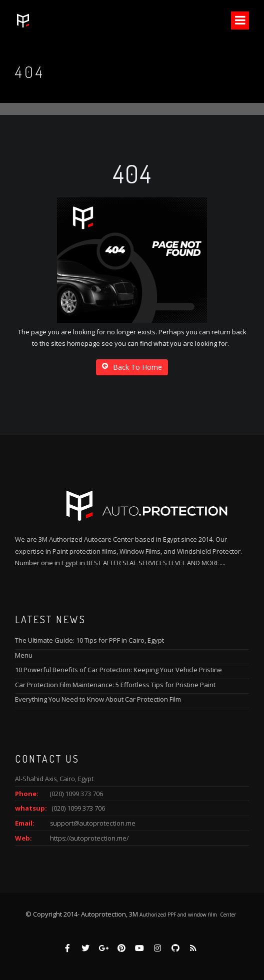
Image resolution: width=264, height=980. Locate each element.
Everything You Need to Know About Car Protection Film (98, 699)
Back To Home (132, 367)
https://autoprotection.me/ (89, 838)
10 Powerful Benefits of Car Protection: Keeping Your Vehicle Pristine (118, 670)
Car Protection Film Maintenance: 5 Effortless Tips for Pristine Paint (115, 685)
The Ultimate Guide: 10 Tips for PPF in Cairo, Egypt (89, 640)
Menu (24, 655)
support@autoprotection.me (93, 823)
